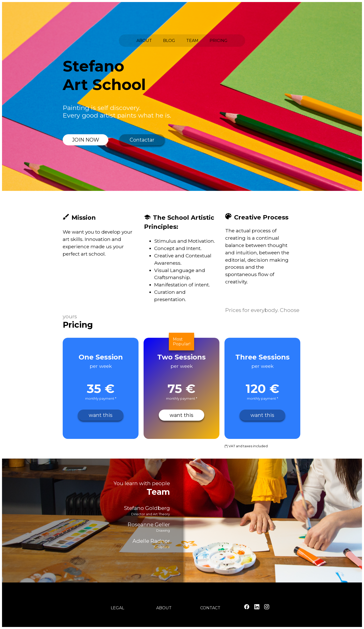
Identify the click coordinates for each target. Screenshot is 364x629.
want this (101, 415)
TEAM (192, 41)
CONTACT (210, 608)
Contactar (142, 140)
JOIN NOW (86, 140)
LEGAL (117, 608)
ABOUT (144, 41)
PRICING (219, 41)
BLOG (169, 41)
